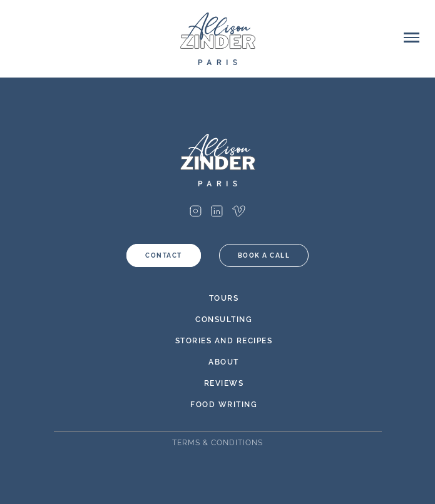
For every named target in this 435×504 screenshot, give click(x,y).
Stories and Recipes (224, 341)
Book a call (264, 255)
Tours (224, 298)
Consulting (224, 320)
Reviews (224, 383)
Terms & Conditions (217, 443)
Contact (164, 255)
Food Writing (224, 405)
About (224, 362)
